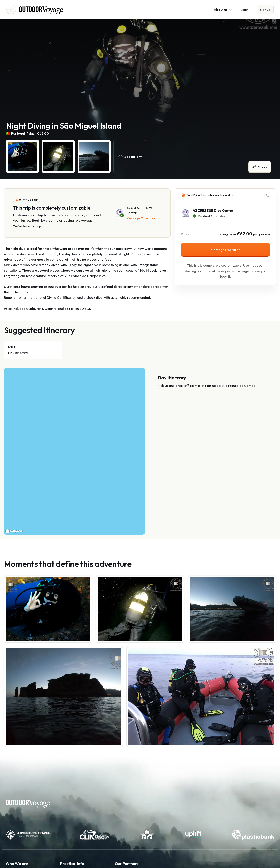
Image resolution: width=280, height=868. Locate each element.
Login (245, 10)
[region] (74, 451)
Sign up (265, 10)
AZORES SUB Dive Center (213, 210)
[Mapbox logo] (14, 531)
